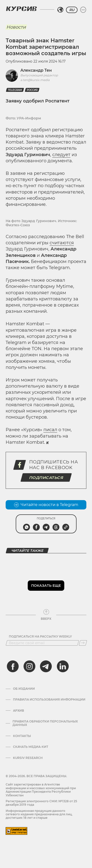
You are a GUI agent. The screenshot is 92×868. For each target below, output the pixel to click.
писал (50, 430)
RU (72, 10)
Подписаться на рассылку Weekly (40, 637)
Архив (19, 711)
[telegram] (46, 666)
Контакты (22, 736)
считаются (62, 243)
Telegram (15, 90)
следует (61, 155)
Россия (32, 90)
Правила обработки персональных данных (45, 723)
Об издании (24, 689)
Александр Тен (36, 70)
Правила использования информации (49, 700)
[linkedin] (63, 666)
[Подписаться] (83, 643)
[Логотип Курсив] (21, 9)
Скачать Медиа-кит (31, 747)
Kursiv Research (28, 758)
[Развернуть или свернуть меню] (83, 10)
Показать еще (46, 586)
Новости (16, 27)
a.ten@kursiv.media (35, 80)
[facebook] (13, 666)
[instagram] (29, 666)
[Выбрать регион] (60, 10)
